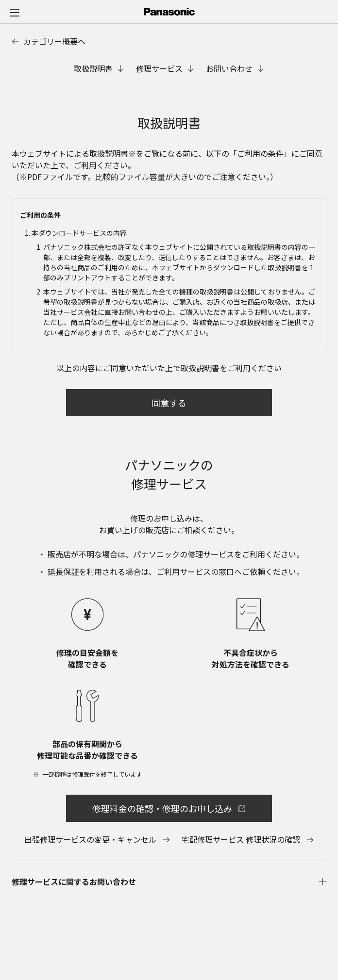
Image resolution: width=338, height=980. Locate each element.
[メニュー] (15, 12)
